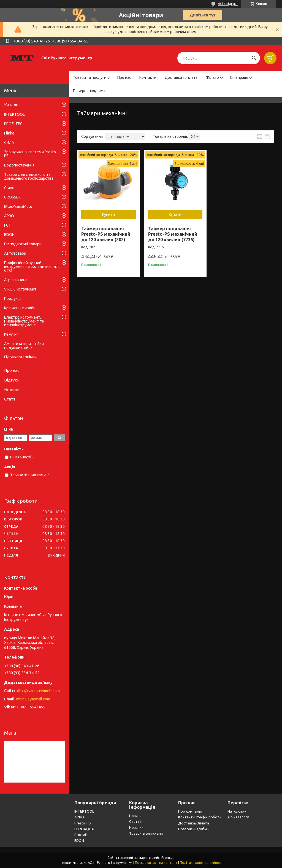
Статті (10, 399)
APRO (9, 216)
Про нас (124, 77)
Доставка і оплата (181, 77)
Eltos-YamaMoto (18, 206)
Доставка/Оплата (194, 823)
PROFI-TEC (13, 124)
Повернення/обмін (90, 91)
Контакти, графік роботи (200, 817)
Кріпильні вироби (20, 308)
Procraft (81, 835)
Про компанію (190, 811)
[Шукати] (254, 58)
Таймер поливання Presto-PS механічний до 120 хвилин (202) (106, 234)
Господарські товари (23, 244)
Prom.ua (168, 858)
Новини (12, 390)
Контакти (148, 77)
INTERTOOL (14, 114)
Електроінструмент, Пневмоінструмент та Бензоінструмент (24, 321)
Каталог (12, 105)
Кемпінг (11, 334)
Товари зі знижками (146, 833)
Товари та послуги (90, 77)
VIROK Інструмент (20, 289)
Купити (109, 214)
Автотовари (15, 253)
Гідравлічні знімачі (21, 357)
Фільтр (212, 77)
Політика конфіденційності (202, 863)
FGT (8, 225)
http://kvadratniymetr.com (38, 691)
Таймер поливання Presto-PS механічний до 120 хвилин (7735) (173, 234)
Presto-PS (83, 823)
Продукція (13, 299)
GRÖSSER (12, 197)
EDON (9, 235)
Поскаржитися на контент (156, 863)
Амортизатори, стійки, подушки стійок (24, 346)
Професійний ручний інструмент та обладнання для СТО (32, 267)
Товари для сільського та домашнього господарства (29, 176)
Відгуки (12, 380)
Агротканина (16, 280)
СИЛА (9, 143)
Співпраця (239, 77)
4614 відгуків (228, 4)
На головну (237, 811)
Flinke (9, 133)
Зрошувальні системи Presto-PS (31, 154)
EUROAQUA (84, 829)
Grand (9, 188)
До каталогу (238, 817)
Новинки (136, 827)
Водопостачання (19, 165)
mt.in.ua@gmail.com (33, 699)
